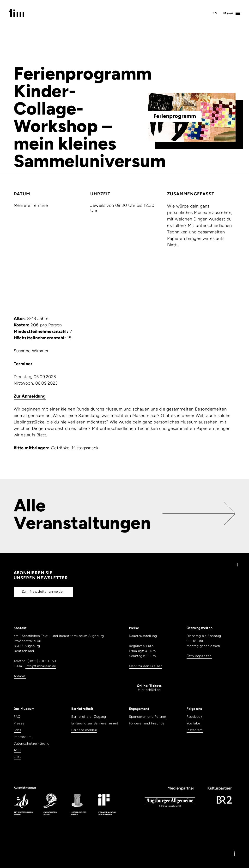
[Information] (234, 853)
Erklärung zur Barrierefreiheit (95, 723)
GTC (17, 757)
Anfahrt (20, 676)
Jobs (18, 730)
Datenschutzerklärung (32, 744)
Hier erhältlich (149, 688)
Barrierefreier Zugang (89, 717)
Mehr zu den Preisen (146, 666)
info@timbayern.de (41, 666)
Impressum (23, 737)
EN (215, 13)
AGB (17, 750)
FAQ (17, 717)
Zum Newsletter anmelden (43, 592)
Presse (19, 723)
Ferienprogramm (83, 73)
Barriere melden (84, 730)
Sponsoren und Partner (148, 717)
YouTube (193, 723)
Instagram (195, 730)
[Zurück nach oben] (235, 565)
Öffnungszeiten (199, 656)
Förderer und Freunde (147, 723)
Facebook (194, 717)
